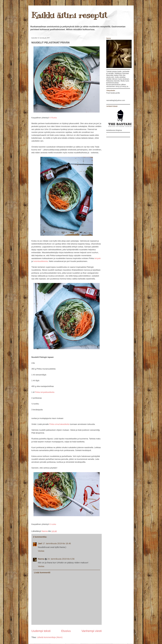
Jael (40, 543)
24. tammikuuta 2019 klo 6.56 (61, 559)
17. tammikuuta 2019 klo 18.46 (57, 543)
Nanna (45, 531)
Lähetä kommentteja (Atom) (50, 637)
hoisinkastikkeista (40, 261)
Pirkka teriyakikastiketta (45, 392)
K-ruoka (53, 524)
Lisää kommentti (42, 573)
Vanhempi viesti (92, 631)
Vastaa (41, 551)
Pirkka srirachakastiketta (59, 424)
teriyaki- (98, 258)
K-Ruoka (53, 118)
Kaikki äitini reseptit (69, 15)
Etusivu (66, 631)
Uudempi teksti (41, 631)
